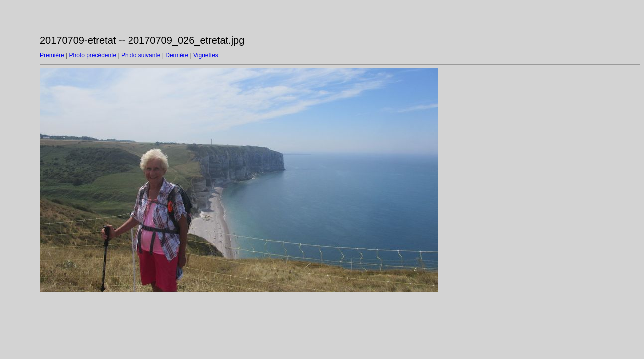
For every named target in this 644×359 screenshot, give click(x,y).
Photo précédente (92, 55)
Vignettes (206, 55)
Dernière (177, 55)
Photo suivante (141, 55)
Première (52, 55)
